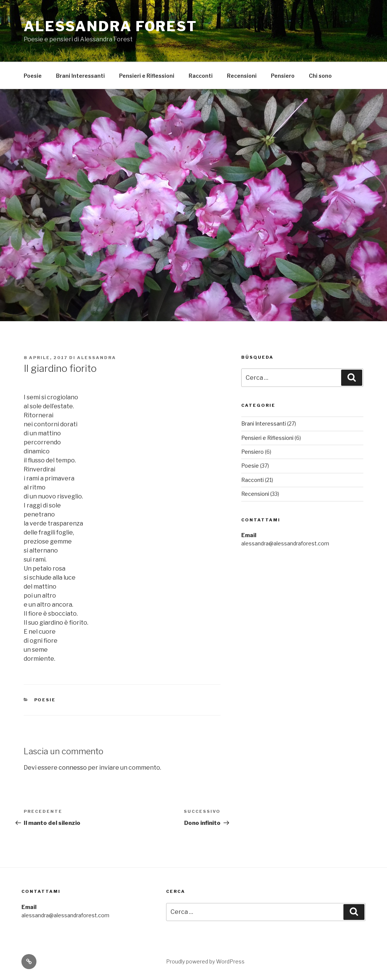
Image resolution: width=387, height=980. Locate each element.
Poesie (33, 76)
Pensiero (283, 76)
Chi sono (320, 76)
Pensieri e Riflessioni (147, 76)
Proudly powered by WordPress (205, 961)
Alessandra (97, 358)
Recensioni (242, 76)
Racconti (201, 76)
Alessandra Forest (110, 26)
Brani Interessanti (80, 76)
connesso (73, 768)
